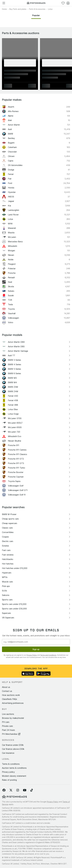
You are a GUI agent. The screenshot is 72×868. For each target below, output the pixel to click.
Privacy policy (8, 772)
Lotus (50, 9)
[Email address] (36, 642)
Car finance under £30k (13, 745)
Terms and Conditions (48, 655)
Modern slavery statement (14, 776)
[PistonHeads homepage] (36, 3)
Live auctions (8, 714)
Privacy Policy (32, 655)
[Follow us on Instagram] (18, 790)
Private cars (7, 726)
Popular (36, 15)
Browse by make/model (13, 718)
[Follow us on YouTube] (25, 790)
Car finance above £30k (13, 749)
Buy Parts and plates (18, 9)
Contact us (7, 691)
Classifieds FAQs (9, 699)
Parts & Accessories (37, 9)
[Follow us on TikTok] (32, 790)
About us (6, 687)
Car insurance (8, 753)
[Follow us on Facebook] (4, 790)
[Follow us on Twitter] (11, 790)
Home (4, 9)
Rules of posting (9, 780)
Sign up (36, 649)
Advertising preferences (13, 703)
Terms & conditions (11, 764)
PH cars (6, 722)
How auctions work (11, 695)
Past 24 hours (8, 730)
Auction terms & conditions (14, 768)
